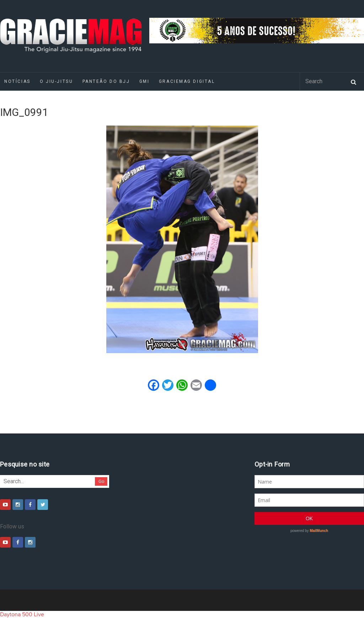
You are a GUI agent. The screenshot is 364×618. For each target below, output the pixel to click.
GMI (144, 81)
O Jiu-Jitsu (56, 81)
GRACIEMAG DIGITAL (187, 81)
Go (101, 481)
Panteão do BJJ (106, 81)
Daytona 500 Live (22, 614)
